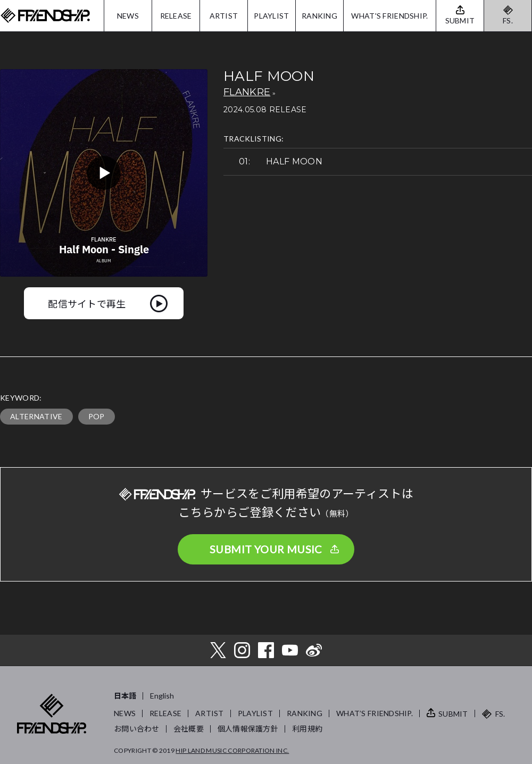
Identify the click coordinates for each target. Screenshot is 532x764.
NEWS (128, 16)
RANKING (319, 16)
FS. (508, 20)
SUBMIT (453, 714)
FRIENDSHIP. (45, 16)
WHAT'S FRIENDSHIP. (389, 16)
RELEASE (176, 16)
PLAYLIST (271, 16)
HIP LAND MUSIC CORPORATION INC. (232, 750)
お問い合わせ (137, 729)
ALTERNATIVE (36, 416)
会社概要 (189, 729)
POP (97, 416)
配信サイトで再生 (87, 303)
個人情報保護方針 (248, 729)
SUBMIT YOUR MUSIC (266, 549)
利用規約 (307, 729)
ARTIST (224, 16)
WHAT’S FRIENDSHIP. (375, 713)
